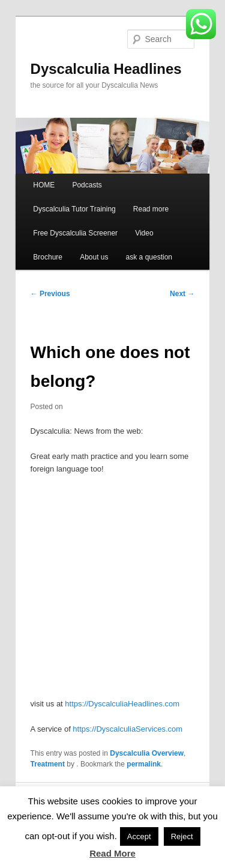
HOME (44, 185)
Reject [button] (182, 836)
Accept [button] (139, 836)
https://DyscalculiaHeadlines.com (122, 704)
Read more (151, 209)
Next (182, 294)
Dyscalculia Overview (147, 753)
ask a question (149, 257)
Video (144, 233)
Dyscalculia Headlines (106, 69)
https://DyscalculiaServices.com (127, 729)
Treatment (48, 764)
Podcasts (87, 185)
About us (94, 257)
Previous (50, 294)
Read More (112, 853)
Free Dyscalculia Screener (75, 233)
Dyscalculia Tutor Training (74, 209)
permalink (144, 764)
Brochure (48, 257)
